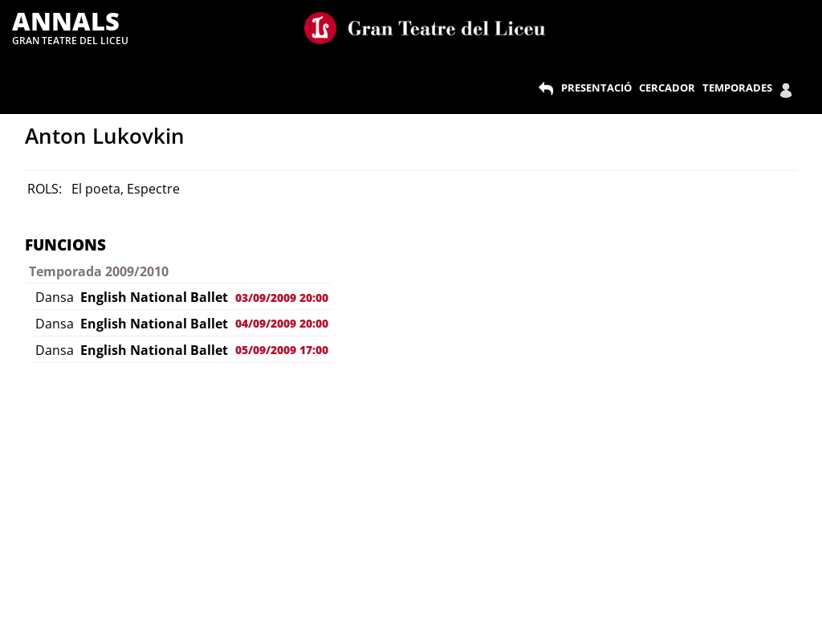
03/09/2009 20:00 (282, 298)
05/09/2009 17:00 (282, 350)
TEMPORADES (737, 88)
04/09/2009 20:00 (282, 323)
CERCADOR (667, 88)
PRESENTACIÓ (596, 88)
